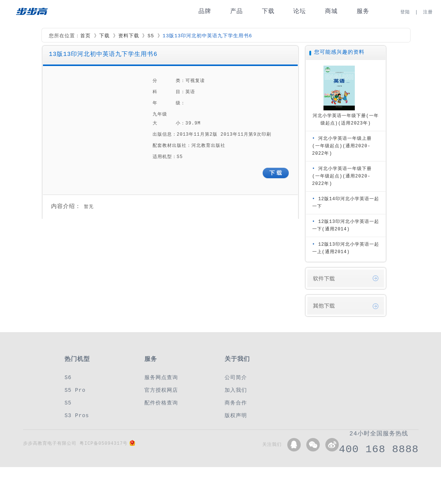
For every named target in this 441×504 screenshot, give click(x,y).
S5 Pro (75, 390)
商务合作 (236, 403)
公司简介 (236, 377)
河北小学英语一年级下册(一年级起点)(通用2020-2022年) (342, 176)
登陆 (405, 12)
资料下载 (129, 36)
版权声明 (236, 415)
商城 (331, 11)
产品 (237, 11)
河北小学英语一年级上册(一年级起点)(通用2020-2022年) (342, 146)
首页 (85, 36)
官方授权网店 (161, 390)
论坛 (300, 11)
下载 (268, 11)
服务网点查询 (161, 377)
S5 (151, 36)
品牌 (205, 11)
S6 (68, 377)
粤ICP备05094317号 (104, 443)
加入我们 (236, 390)
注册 (428, 12)
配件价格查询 (161, 403)
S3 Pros (77, 415)
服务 (363, 11)
